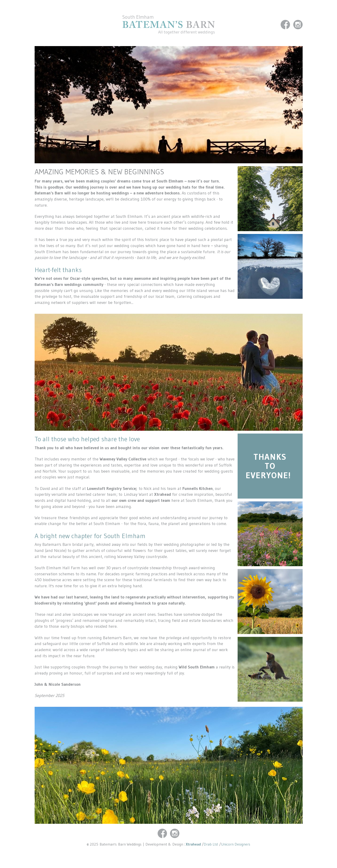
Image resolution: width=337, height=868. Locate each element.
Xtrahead (193, 844)
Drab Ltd (211, 844)
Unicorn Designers (236, 844)
